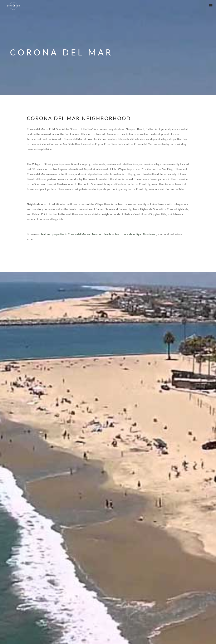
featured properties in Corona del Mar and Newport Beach (76, 234)
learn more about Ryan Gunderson (136, 234)
